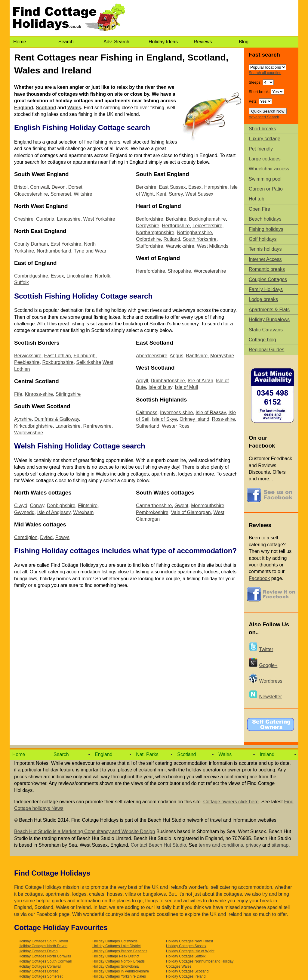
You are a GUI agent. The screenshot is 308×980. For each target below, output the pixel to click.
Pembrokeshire (152, 512)
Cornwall (39, 187)
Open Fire (259, 209)
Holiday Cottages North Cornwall (45, 956)
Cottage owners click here (231, 802)
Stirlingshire (68, 394)
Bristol (21, 187)
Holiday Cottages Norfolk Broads (119, 961)
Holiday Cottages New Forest (189, 941)
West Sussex (199, 194)
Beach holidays (265, 219)
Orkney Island (194, 419)
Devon (58, 187)
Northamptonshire (155, 233)
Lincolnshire (79, 276)
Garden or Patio (266, 189)
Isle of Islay (160, 387)
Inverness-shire (176, 412)
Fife (18, 394)
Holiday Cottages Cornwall (40, 966)
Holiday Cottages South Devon (43, 941)
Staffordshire (149, 246)
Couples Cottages (268, 279)
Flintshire (88, 506)
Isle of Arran (200, 381)
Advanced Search (264, 117)
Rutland (172, 239)
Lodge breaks (263, 299)
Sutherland (148, 426)
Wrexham (83, 512)
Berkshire (146, 187)
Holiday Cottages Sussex (186, 946)
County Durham (31, 244)
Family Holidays (266, 289)
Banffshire (197, 356)
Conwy (37, 506)
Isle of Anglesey (54, 512)
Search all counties (265, 73)
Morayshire (222, 356)
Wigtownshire (29, 433)
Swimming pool (265, 179)
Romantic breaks (267, 269)
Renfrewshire (97, 426)
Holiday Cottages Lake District (117, 946)
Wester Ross (176, 426)
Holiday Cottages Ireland (186, 976)
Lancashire (69, 219)
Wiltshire (83, 194)
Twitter (266, 649)
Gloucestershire (31, 194)
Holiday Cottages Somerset (41, 976)
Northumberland (54, 251)
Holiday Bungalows (269, 319)
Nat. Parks (147, 754)
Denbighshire (61, 506)
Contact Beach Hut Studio (158, 845)
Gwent (181, 506)
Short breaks (262, 129)
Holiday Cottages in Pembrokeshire (121, 971)
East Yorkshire (66, 244)
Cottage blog (262, 340)
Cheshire (24, 219)
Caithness (147, 412)
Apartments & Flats (269, 310)
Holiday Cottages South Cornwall (45, 961)
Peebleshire (27, 362)
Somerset (61, 194)
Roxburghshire (58, 362)
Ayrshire (23, 419)
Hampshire (216, 187)
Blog (244, 42)
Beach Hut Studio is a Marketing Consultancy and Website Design (85, 831)
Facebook (259, 578)
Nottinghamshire (194, 233)
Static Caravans (266, 330)
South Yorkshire (200, 239)
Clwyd (21, 506)
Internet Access (265, 259)
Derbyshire (148, 226)
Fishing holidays (266, 229)
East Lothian (58, 356)
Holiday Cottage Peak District (116, 956)
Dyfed (46, 537)
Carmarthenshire (154, 506)
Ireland (267, 754)
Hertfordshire (176, 226)
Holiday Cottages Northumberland (193, 961)
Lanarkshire (68, 426)
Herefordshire (151, 271)
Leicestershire (208, 226)
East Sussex (172, 187)
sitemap (280, 845)
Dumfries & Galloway (57, 419)
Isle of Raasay (211, 412)
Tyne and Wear (90, 251)
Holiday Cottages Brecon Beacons (120, 951)
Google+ (268, 665)
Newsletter (270, 697)
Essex (57, 276)
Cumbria (45, 219)
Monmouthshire (208, 506)
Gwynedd (24, 512)
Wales (74, 108)
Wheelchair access (269, 169)
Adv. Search (116, 42)
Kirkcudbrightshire (33, 426)
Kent (161, 194)
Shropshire (179, 271)
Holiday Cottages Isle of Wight (190, 951)
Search (66, 42)
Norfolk (103, 276)
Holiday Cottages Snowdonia (115, 966)
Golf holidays (263, 239)
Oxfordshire (148, 239)
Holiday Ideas (163, 42)
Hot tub (257, 199)
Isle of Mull (186, 387)
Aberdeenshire (152, 356)
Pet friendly (261, 149)
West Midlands (213, 246)
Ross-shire (223, 419)
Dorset (75, 187)
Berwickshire (28, 356)
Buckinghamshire (207, 219)
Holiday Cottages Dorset (38, 971)
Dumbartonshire (168, 381)
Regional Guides (266, 350)
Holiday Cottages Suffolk (186, 956)
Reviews (203, 42)
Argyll (142, 381)
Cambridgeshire (31, 276)
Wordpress (271, 681)
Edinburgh (84, 356)
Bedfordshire (150, 219)
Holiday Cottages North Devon (43, 946)
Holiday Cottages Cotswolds (115, 941)
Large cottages (265, 159)
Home (20, 42)
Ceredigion (26, 537)
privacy (253, 845)
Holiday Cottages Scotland (187, 971)
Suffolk (22, 282)
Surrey (176, 194)
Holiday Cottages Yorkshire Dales (119, 976)
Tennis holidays (265, 249)
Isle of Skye (164, 419)
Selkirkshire (89, 362)
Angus (176, 356)
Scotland (46, 108)
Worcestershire (210, 271)
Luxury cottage (265, 139)
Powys (62, 537)
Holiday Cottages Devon (38, 951)
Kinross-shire (39, 394)
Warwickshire (180, 246)
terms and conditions (221, 845)
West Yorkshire (99, 219)
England (24, 108)
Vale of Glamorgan (191, 512)
